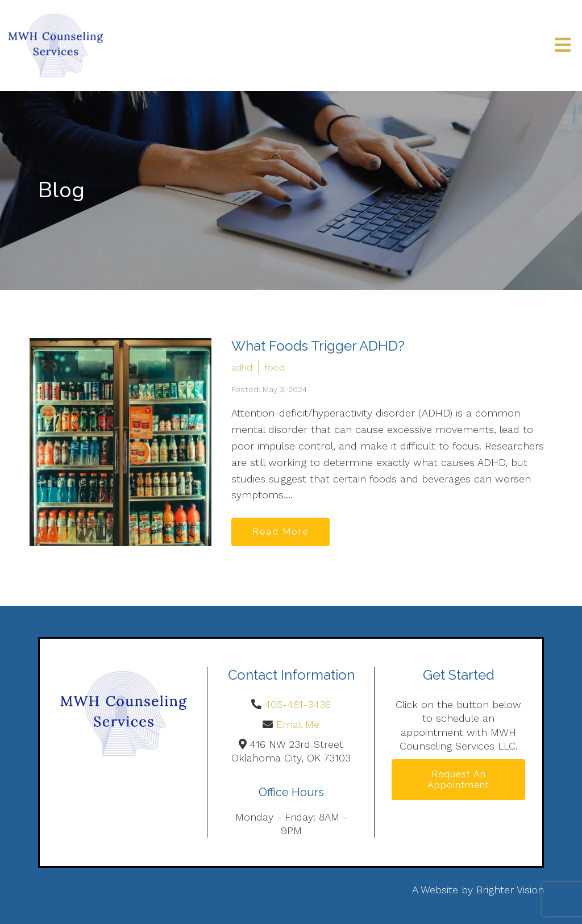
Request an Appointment (458, 780)
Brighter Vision (510, 890)
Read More (280, 532)
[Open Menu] (563, 46)
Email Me (298, 724)
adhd (242, 367)
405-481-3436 (298, 704)
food (275, 367)
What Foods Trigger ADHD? (318, 346)
